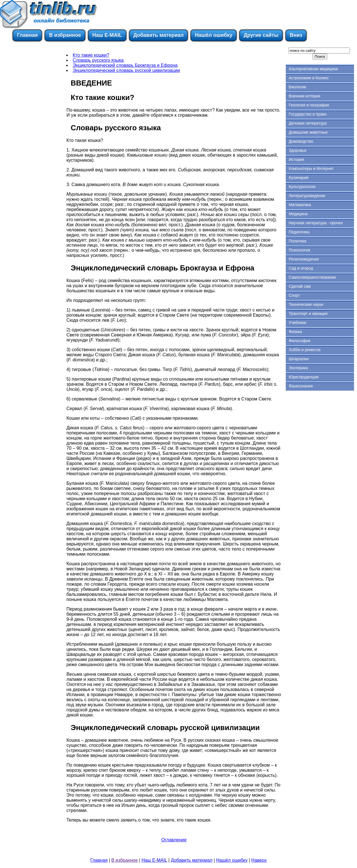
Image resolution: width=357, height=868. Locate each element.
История (296, 159)
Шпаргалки (299, 359)
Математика (300, 205)
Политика (297, 241)
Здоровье (298, 150)
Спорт (294, 295)
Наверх (259, 860)
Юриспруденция (304, 377)
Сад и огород (301, 268)
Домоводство (301, 141)
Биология (297, 87)
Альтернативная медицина (313, 69)
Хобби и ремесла (305, 350)
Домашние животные (308, 132)
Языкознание (301, 386)
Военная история (305, 96)
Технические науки (306, 304)
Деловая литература (308, 123)
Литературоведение (307, 196)
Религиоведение (304, 259)
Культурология (302, 187)
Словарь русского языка (98, 60)
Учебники (297, 323)
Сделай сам (300, 286)
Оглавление (174, 840)
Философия (299, 341)
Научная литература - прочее (316, 223)
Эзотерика (298, 368)
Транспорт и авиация (308, 313)
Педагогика (299, 232)
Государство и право (308, 114)
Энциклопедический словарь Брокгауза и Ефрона (125, 65)
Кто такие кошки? (91, 55)
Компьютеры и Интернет (311, 169)
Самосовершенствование (312, 277)
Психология (299, 250)
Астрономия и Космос (309, 78)
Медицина (298, 214)
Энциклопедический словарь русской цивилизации (126, 70)
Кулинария (299, 178)
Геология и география (309, 105)
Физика (295, 332)
